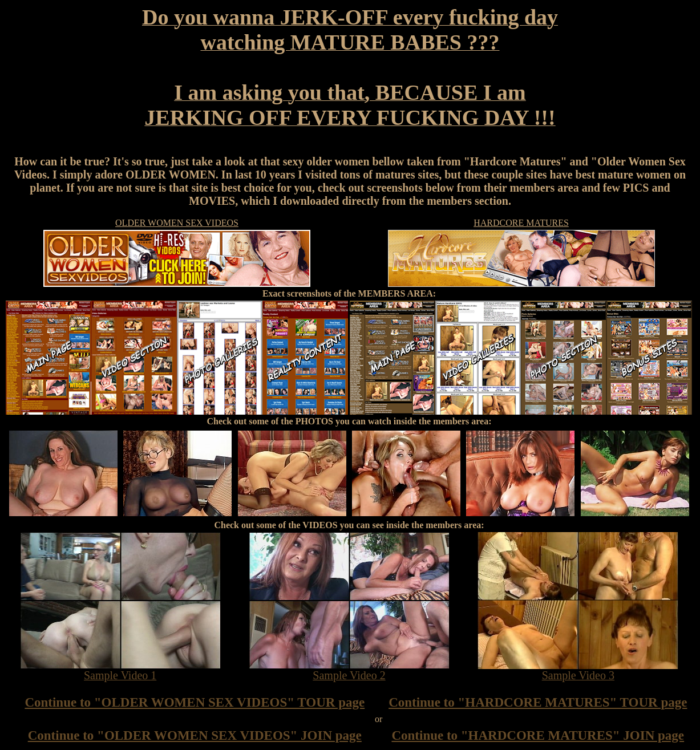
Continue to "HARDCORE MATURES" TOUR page (538, 702)
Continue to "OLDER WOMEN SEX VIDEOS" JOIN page (195, 735)
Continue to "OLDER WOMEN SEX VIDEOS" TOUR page (195, 702)
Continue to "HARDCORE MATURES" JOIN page (538, 735)
